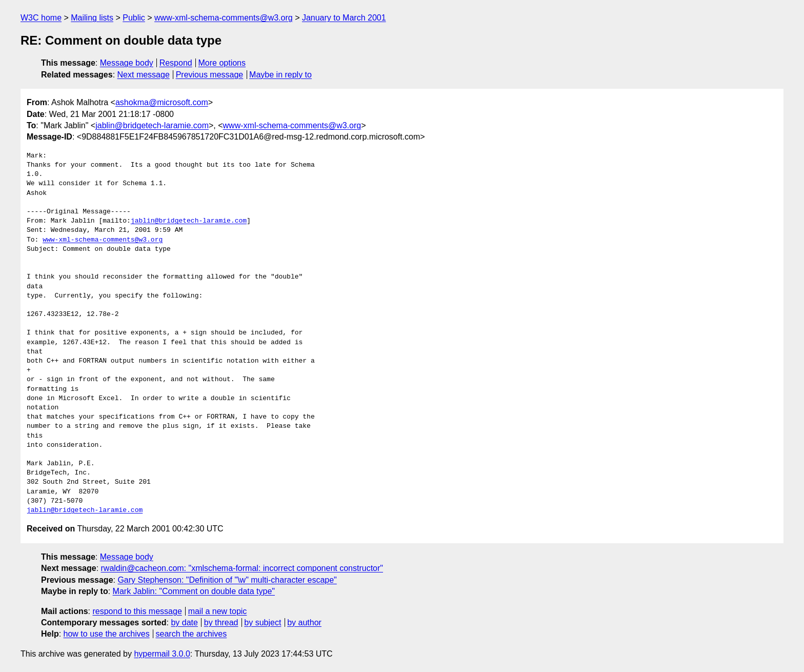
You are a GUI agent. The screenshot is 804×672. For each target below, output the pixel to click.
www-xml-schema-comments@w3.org (224, 18)
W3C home (41, 18)
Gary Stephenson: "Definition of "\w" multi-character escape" (227, 580)
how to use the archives (107, 634)
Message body (127, 63)
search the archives (192, 634)
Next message (144, 75)
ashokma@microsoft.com (162, 102)
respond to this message (137, 611)
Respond (176, 63)
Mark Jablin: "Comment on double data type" (194, 591)
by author (304, 622)
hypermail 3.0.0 (162, 654)
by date (184, 622)
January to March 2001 (344, 18)
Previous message (210, 75)
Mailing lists (92, 18)
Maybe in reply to (280, 75)
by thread (221, 622)
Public (134, 18)
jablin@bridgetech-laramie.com (152, 125)
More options (222, 63)
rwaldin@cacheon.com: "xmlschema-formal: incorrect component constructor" (242, 568)
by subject (263, 622)
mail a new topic (218, 611)
